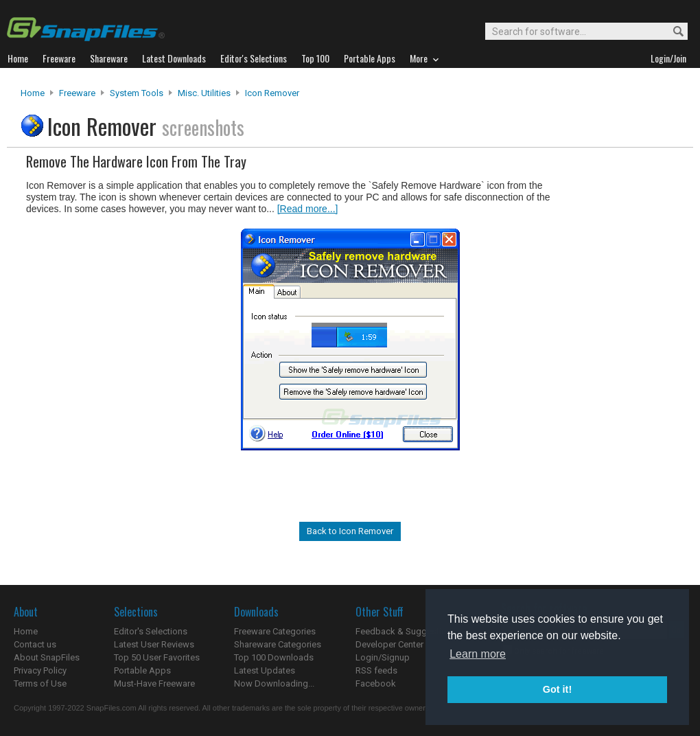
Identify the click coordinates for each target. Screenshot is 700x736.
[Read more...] (308, 209)
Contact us (35, 644)
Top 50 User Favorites (157, 657)
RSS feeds (376, 670)
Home (33, 93)
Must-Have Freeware (154, 683)
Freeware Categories (275, 631)
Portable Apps (142, 670)
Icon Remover (272, 93)
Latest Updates (265, 670)
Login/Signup (383, 657)
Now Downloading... (274, 683)
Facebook (376, 683)
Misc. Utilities (204, 93)
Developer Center (389, 644)
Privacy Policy (40, 670)
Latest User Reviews (154, 644)
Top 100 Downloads (274, 657)
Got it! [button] (557, 689)
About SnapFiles (47, 657)
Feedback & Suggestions (406, 631)
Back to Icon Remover (350, 531)
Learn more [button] (478, 654)
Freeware (77, 93)
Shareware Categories (278, 644)
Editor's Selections (151, 631)
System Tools (137, 93)
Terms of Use (40, 683)
